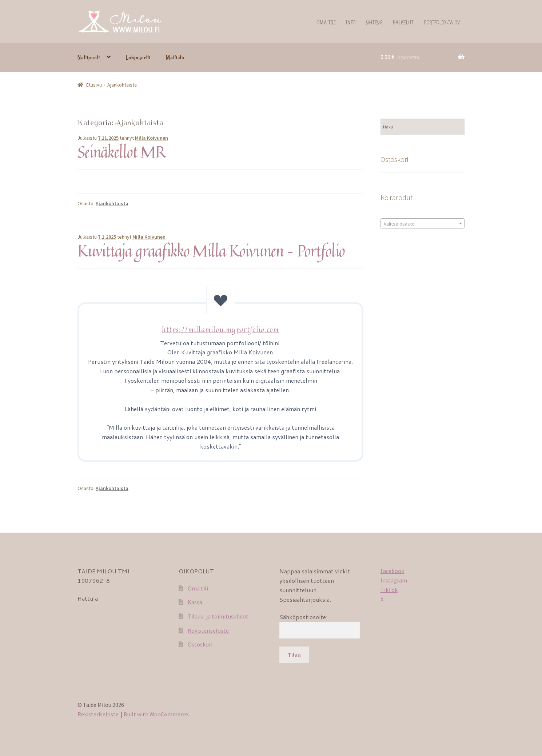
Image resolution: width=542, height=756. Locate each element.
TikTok (389, 590)
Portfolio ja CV (442, 22)
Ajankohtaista (112, 203)
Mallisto (175, 57)
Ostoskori (200, 644)
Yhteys (374, 22)
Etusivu (94, 85)
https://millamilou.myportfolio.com (220, 329)
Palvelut (403, 22)
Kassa (195, 602)
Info (351, 22)
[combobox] (423, 223)
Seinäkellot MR (121, 152)
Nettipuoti (89, 57)
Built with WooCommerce (156, 714)
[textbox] (423, 224)
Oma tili (326, 22)
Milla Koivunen (152, 138)
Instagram (394, 580)
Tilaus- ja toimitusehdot (218, 616)
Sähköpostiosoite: (303, 617)
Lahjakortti (138, 57)
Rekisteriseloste (208, 630)
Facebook (392, 571)
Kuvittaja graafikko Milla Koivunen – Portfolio (211, 251)
